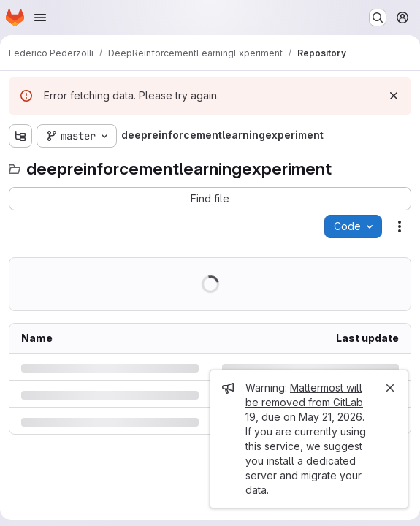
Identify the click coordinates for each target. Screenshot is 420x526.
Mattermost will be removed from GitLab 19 (304, 402)
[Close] (390, 388)
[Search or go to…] (378, 18)
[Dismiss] (394, 96)
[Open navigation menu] (40, 18)
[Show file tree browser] (20, 136)
